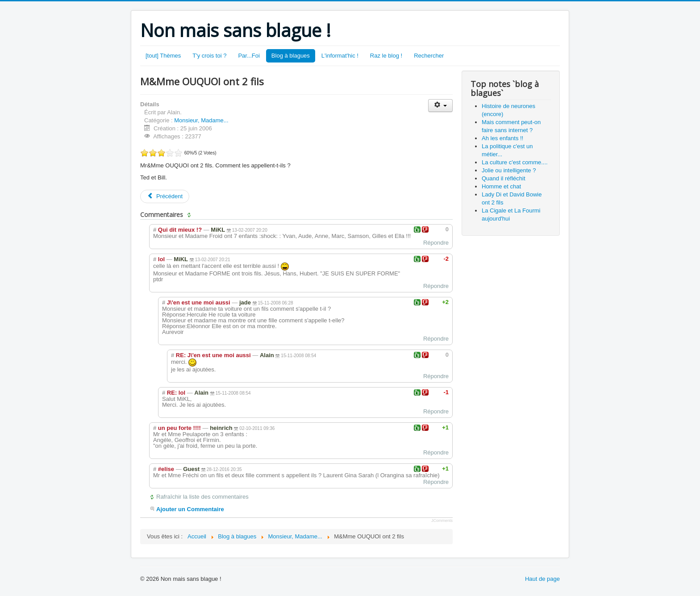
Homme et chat (501, 186)
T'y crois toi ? (209, 56)
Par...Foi (249, 56)
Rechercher (429, 56)
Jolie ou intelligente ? (509, 170)
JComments (442, 521)
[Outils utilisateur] (440, 106)
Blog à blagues (291, 56)
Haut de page (542, 579)
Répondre (436, 243)
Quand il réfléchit (504, 178)
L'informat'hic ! (340, 56)
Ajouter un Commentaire (190, 509)
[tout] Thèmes (163, 56)
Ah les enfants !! (502, 138)
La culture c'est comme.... (515, 162)
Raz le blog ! (386, 56)
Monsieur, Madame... (201, 120)
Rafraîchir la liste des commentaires (202, 497)
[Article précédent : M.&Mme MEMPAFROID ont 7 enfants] (165, 196)
